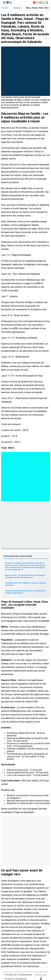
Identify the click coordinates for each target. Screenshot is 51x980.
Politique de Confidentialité (18, 975)
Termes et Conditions (15, 979)
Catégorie (17, 8)
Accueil (5, 8)
